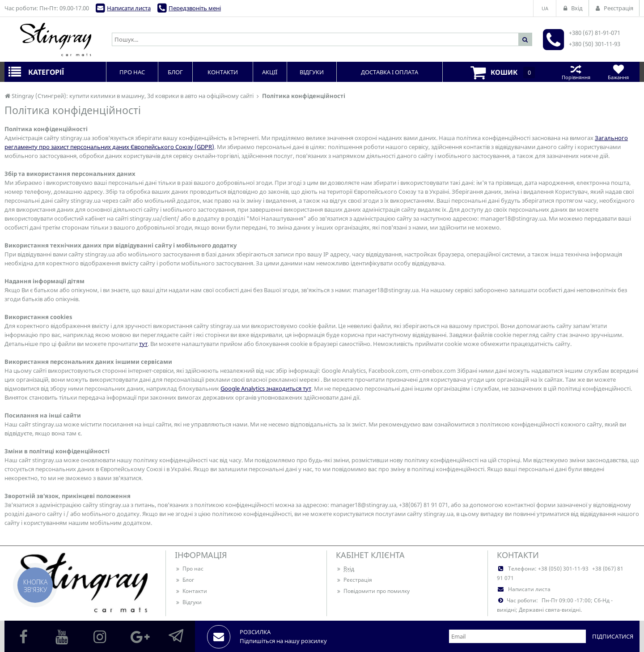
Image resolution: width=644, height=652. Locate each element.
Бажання (618, 72)
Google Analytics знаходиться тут (266, 388)
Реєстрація (354, 580)
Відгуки (188, 602)
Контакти (191, 591)
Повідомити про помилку (373, 591)
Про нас (189, 569)
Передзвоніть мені (195, 8)
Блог (184, 580)
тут (143, 344)
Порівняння (576, 72)
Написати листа (129, 8)
